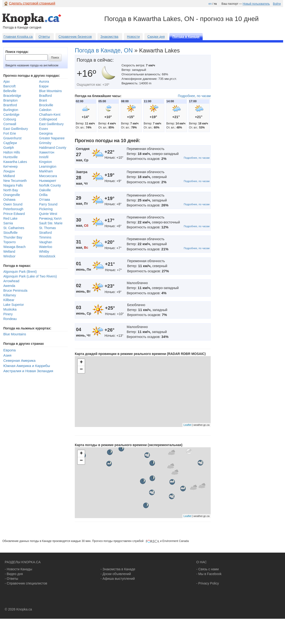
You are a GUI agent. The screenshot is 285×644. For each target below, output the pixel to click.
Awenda (9, 286)
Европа (9, 350)
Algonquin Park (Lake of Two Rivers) (30, 276)
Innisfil (44, 157)
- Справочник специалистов (26, 583)
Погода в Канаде (186, 37)
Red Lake (10, 218)
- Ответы (11, 579)
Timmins (45, 237)
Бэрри (44, 86)
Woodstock (47, 256)
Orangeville (12, 195)
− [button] (81, 370)
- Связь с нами (207, 569)
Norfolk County (50, 185)
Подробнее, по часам (194, 96)
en (210, 4)
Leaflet (187, 425)
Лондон (9, 171)
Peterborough (13, 209)
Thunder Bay (13, 237)
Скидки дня (156, 37)
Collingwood (48, 119)
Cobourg (10, 119)
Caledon (45, 110)
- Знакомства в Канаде (118, 569)
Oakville (45, 190)
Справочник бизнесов (75, 37)
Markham (46, 171)
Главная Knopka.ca (18, 37)
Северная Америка (19, 360)
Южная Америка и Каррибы (27, 366)
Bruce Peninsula (15, 290)
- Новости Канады (18, 569)
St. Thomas (48, 228)
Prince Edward (14, 214)
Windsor (9, 256)
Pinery (8, 314)
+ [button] (81, 363)
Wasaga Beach (14, 247)
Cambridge (11, 115)
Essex (44, 129)
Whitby (44, 252)
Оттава (45, 200)
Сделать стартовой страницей (32, 3)
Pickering (46, 209)
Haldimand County (53, 148)
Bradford (46, 96)
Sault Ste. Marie (51, 223)
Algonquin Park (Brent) (20, 272)
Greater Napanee (52, 138)
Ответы (44, 37)
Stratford (46, 233)
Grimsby (45, 143)
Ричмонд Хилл (50, 218)
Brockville (46, 105)
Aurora (44, 81)
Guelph (9, 148)
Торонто (10, 242)
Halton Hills (12, 152)
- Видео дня (14, 574)
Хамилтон (47, 152)
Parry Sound (48, 204)
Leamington (48, 166)
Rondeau (10, 319)
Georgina (46, 133)
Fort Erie (10, 133)
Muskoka (10, 309)
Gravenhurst (12, 138)
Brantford (10, 105)
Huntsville (10, 157)
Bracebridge (12, 96)
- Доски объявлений (116, 574)
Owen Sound (13, 204)
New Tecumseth (15, 181)
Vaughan (46, 242)
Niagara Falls (13, 185)
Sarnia (8, 223)
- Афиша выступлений (118, 579)
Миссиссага (48, 176)
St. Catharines (14, 228)
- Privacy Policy (208, 583)
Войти (277, 4)
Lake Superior (14, 305)
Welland (9, 252)
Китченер (10, 166)
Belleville (10, 91)
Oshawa (9, 200)
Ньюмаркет (48, 181)
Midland (9, 176)
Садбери (10, 143)
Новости (133, 37)
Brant (43, 100)
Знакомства (109, 37)
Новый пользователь (256, 4)
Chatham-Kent (50, 115)
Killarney (10, 295)
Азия (7, 355)
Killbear (9, 300)
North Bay (11, 190)
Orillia (43, 195)
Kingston (46, 162)
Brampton (10, 100)
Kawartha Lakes (15, 162)
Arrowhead (11, 281)
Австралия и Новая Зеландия (28, 371)
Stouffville (10, 233)
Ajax (6, 81)
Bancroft (9, 86)
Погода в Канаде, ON (104, 50)
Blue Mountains (51, 91)
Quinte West (48, 214)
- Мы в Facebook (209, 574)
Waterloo (46, 247)
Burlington (11, 110)
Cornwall (10, 124)
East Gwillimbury (51, 124)
